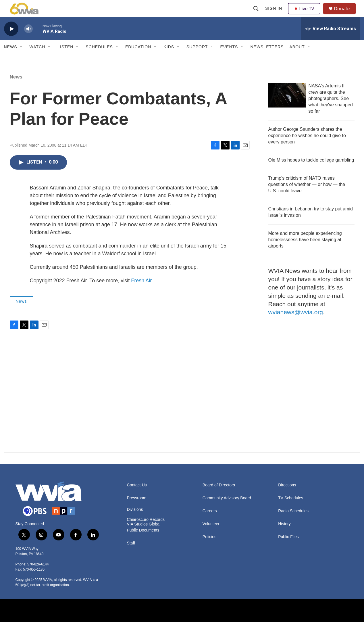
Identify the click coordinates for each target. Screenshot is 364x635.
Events (229, 60)
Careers (210, 524)
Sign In (275, 15)
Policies (209, 550)
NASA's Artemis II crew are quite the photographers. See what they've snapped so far (331, 111)
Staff (131, 556)
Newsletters (267, 60)
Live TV (306, 15)
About (297, 60)
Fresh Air (141, 293)
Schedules (99, 60)
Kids (169, 60)
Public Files (288, 550)
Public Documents (143, 543)
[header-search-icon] (257, 15)
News (11, 60)
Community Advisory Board (227, 511)
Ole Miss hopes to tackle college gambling (311, 173)
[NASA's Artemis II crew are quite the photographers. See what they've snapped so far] (287, 108)
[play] (11, 42)
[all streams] (331, 42)
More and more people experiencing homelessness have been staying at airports (305, 253)
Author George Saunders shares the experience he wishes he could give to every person (307, 148)
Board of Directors (219, 498)
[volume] (28, 42)
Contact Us (137, 498)
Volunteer (211, 537)
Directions (287, 498)
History (284, 537)
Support (197, 60)
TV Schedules (291, 511)
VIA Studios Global (144, 537)
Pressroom (137, 511)
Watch (37, 60)
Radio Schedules (293, 524)
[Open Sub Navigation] (22, 60)
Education (138, 60)
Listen (65, 60)
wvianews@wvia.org (296, 325)
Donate (346, 15)
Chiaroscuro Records (146, 533)
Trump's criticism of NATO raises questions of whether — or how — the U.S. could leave (307, 197)
